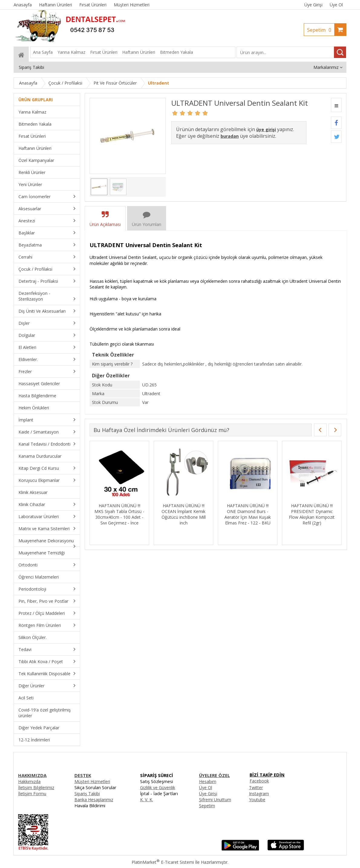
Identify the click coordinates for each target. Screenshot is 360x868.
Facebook (259, 781)
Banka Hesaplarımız (94, 800)
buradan (230, 136)
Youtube (257, 800)
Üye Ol (336, 5)
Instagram (259, 794)
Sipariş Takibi (87, 794)
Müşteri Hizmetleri (92, 781)
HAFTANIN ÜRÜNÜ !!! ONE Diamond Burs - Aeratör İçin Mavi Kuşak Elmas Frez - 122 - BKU (248, 514)
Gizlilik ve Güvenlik (158, 787)
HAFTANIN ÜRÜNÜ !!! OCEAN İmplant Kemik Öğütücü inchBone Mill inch (184, 514)
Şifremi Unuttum (215, 800)
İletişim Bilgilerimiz (36, 787)
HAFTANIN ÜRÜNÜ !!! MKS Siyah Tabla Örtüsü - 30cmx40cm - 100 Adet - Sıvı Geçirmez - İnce (119, 514)
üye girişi (266, 129)
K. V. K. (147, 800)
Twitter (256, 787)
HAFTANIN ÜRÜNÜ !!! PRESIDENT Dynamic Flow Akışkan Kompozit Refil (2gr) (312, 514)
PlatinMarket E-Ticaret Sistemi (163, 862)
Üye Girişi (313, 5)
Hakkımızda (29, 781)
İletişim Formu (32, 794)
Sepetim (321, 30)
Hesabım (208, 781)
